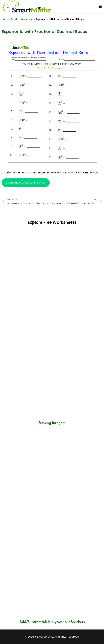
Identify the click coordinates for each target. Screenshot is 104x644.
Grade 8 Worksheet (22, 19)
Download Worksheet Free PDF (26, 183)
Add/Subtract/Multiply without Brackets (52, 622)
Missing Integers (52, 423)
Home (5, 19)
